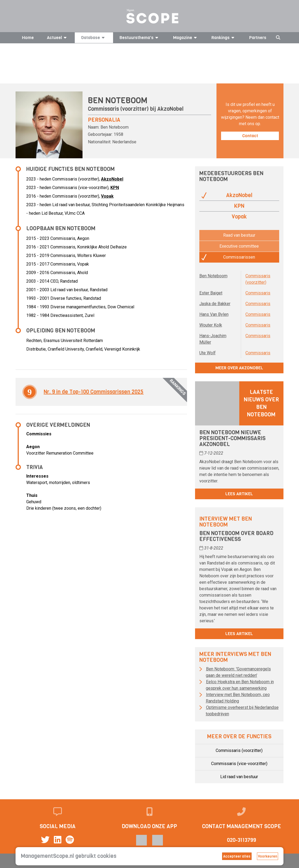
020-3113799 (242, 840)
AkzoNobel (170, 109)
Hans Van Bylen (214, 314)
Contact (250, 136)
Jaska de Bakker (215, 304)
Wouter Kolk (211, 325)
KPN (115, 188)
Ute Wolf (208, 353)
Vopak (107, 196)
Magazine (186, 38)
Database (94, 38)
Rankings (224, 38)
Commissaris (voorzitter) (239, 750)
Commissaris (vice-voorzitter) (239, 764)
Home (28, 38)
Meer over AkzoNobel (239, 368)
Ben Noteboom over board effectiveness (236, 536)
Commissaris (258, 293)
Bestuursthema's (140, 38)
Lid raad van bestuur (239, 777)
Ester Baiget (211, 293)
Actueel (58, 38)
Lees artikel (239, 494)
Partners (258, 38)
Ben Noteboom (213, 276)
